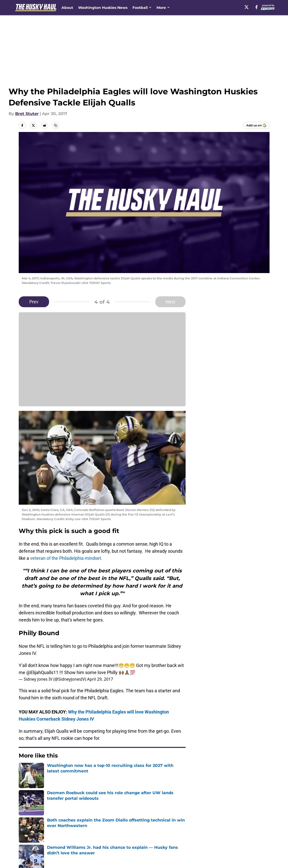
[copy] (56, 125)
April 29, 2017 (100, 679)
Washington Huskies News (103, 8)
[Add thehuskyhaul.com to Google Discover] (256, 125)
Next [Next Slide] (170, 302)
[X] (247, 7)
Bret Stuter (27, 114)
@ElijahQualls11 (42, 672)
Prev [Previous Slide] (34, 302)
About (67, 8)
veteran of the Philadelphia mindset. (66, 558)
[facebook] (257, 7)
